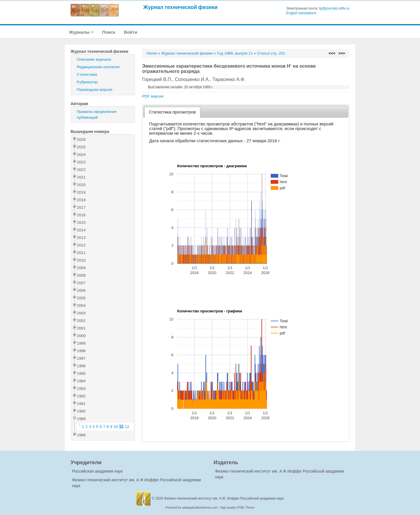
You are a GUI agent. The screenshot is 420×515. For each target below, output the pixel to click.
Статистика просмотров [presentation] (172, 112)
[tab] (172, 112)
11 (122, 427)
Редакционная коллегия (98, 67)
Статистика (87, 74)
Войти (131, 32)
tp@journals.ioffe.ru (334, 8)
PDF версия (153, 96)
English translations (301, 13)
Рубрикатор (87, 82)
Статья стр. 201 (271, 53)
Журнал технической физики (180, 7)
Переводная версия (94, 90)
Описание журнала (94, 59)
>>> (342, 53)
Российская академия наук (97, 471)
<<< (332, 53)
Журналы (81, 32)
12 (127, 427)
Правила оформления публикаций (97, 115)
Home (152, 53)
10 (116, 427)
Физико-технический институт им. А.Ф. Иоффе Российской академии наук (224, 498)
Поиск (109, 32)
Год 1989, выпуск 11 (235, 53)
